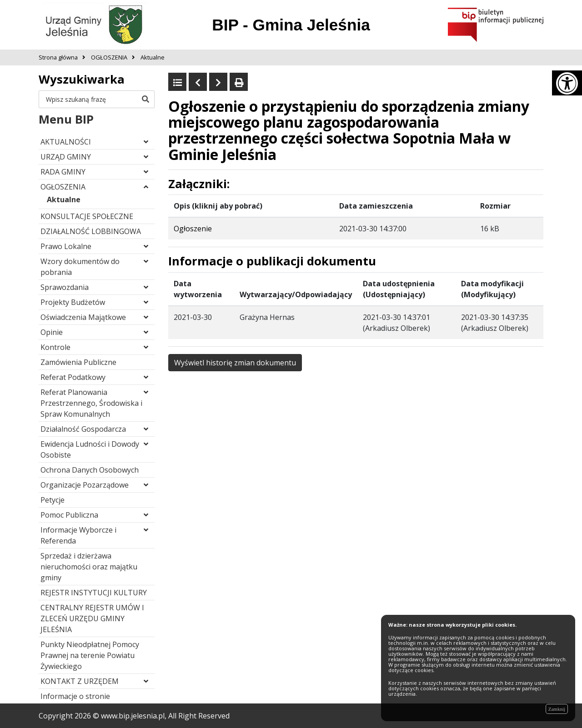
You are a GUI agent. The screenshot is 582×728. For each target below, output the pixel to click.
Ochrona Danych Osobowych (90, 470)
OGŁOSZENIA (63, 187)
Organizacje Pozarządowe (85, 485)
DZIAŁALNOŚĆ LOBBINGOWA (91, 231)
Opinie (52, 332)
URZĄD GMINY (66, 157)
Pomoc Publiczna (69, 515)
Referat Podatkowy (73, 377)
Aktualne (64, 199)
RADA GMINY (63, 172)
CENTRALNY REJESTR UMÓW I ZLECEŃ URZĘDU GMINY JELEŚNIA (92, 618)
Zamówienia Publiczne (78, 362)
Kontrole (55, 347)
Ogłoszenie (193, 229)
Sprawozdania (65, 287)
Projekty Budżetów (73, 302)
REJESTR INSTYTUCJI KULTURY (94, 593)
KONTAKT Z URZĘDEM (80, 681)
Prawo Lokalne (66, 246)
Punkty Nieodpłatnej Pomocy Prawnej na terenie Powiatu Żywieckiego (90, 655)
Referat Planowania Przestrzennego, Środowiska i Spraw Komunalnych (91, 403)
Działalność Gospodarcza (83, 429)
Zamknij (557, 709)
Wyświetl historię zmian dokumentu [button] (235, 363)
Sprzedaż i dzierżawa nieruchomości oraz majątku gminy (89, 567)
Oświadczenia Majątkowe (83, 317)
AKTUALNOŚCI (66, 142)
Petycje (53, 500)
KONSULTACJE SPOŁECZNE (87, 216)
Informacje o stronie (75, 696)
